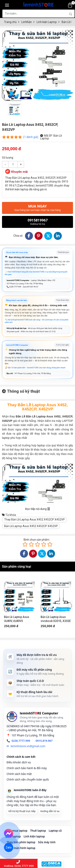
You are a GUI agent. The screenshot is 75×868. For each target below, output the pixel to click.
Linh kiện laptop (34, 836)
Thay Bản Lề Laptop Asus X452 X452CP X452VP (34, 519)
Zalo (9, 848)
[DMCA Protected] (51, 864)
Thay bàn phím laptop (21, 842)
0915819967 (38, 222)
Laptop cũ (55, 831)
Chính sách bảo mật (19, 774)
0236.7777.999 (21, 741)
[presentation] (4, 606)
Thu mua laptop (17, 831)
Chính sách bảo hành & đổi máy (27, 768)
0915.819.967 (44, 741)
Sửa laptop (14, 836)
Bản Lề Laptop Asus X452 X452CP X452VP (31, 526)
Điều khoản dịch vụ (19, 762)
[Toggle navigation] (7, 5)
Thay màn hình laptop (21, 848)
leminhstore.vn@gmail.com (28, 746)
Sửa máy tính (47, 842)
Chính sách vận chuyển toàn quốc (28, 780)
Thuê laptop (38, 831)
